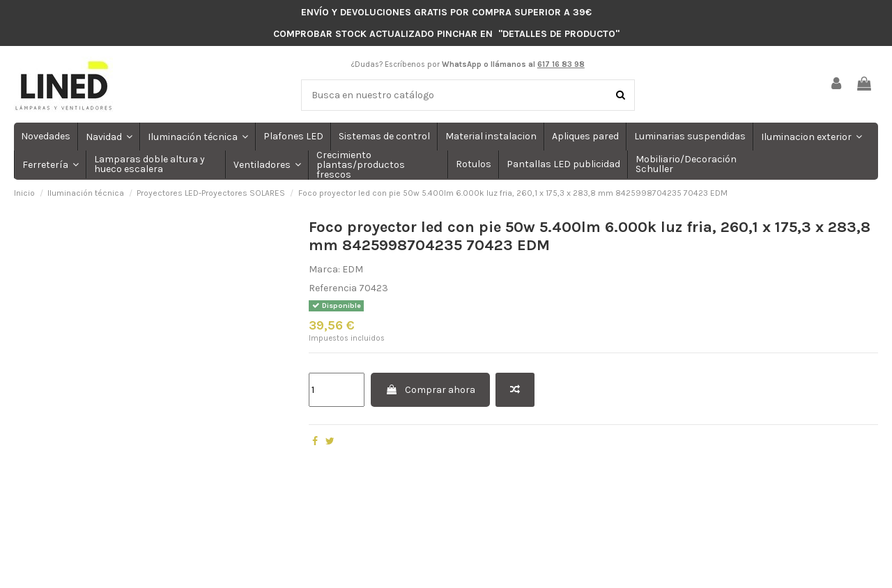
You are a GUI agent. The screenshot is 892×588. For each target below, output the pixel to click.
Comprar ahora (430, 390)
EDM (353, 269)
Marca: (324, 269)
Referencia (333, 288)
